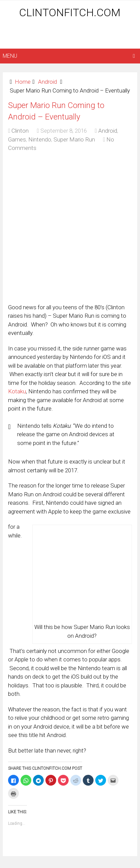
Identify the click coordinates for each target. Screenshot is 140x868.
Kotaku (17, 391)
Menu (10, 56)
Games (17, 139)
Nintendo (40, 139)
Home (23, 82)
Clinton (20, 131)
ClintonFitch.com (70, 12)
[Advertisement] (71, 34)
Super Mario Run (74, 139)
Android (47, 82)
